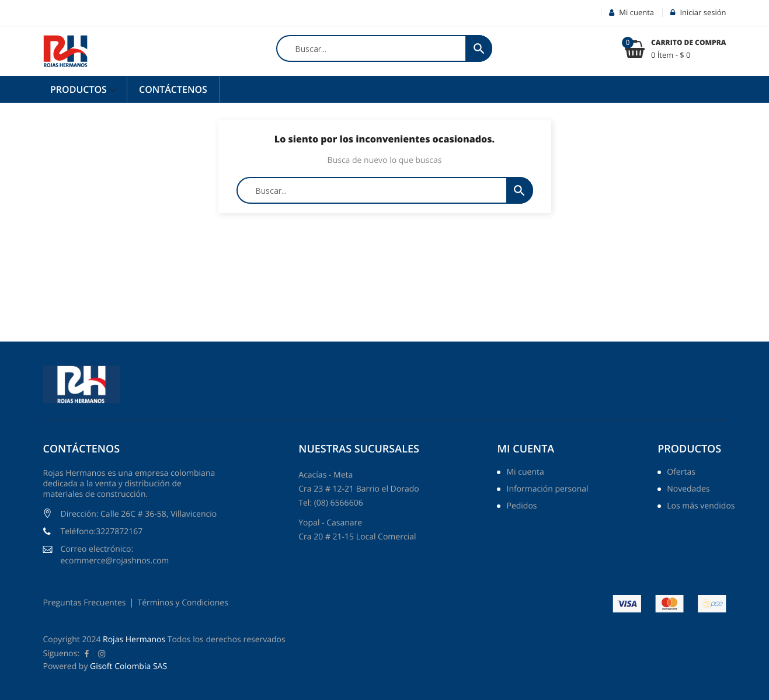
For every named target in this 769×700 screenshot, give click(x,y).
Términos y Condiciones (182, 603)
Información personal (547, 490)
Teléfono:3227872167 (102, 532)
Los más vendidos (701, 507)
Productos (80, 89)
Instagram (102, 654)
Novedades (688, 490)
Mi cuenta (526, 449)
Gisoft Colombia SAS (128, 666)
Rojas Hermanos (134, 640)
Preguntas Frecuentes (85, 603)
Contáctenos (173, 89)
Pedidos (521, 507)
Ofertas (681, 473)
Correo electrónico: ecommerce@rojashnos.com (115, 555)
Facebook (86, 654)
